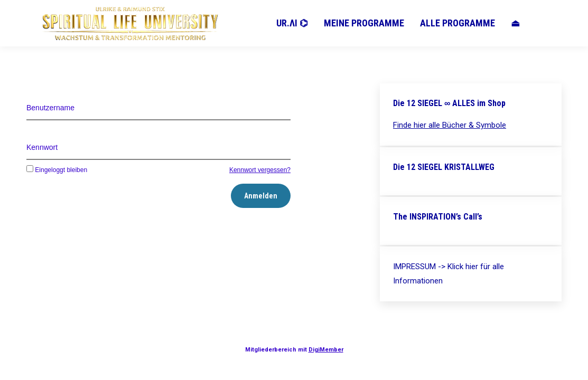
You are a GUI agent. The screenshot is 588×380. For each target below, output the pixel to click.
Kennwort (42, 147)
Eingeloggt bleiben (57, 170)
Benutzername (50, 108)
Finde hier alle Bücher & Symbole (450, 125)
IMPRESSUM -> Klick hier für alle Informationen (449, 274)
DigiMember (326, 350)
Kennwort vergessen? (260, 170)
